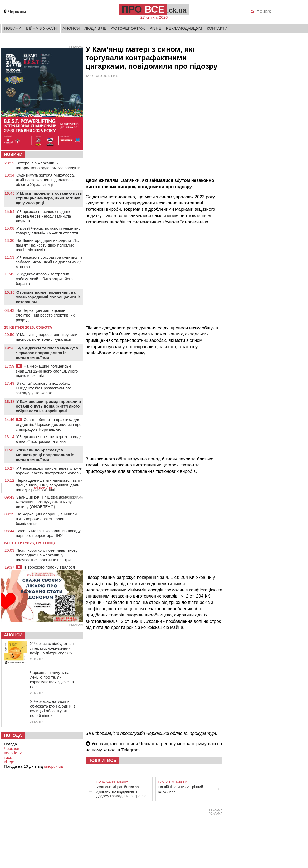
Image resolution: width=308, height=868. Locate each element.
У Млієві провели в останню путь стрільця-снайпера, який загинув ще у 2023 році (49, 198)
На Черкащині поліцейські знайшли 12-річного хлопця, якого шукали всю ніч (47, 371)
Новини (13, 28)
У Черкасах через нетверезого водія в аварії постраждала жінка (49, 439)
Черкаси (17, 12)
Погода (13, 736)
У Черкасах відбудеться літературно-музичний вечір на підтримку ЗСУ (52, 648)
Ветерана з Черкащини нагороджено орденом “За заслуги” (48, 165)
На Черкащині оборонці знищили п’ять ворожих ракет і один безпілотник (46, 519)
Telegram (130, 750)
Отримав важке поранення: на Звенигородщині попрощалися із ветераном (48, 297)
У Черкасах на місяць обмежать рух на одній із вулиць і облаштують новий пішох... (53, 708)
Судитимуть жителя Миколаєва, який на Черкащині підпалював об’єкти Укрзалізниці (45, 180)
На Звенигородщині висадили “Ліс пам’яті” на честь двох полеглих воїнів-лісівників (47, 245)
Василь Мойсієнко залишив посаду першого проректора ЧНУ (48, 533)
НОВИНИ (13, 155)
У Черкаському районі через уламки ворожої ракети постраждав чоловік (49, 471)
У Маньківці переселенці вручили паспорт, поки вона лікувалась (47, 337)
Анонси (71, 28)
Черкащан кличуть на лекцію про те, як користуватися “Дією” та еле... (52, 679)
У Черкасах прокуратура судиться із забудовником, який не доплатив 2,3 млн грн (49, 262)
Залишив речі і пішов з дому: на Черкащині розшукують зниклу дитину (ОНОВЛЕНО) (45, 502)
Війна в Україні (42, 28)
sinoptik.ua (53, 766)
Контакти (217, 28)
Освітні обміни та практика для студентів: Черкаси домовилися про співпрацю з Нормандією (49, 424)
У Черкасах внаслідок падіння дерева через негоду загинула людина (43, 216)
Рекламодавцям (184, 28)
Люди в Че (95, 28)
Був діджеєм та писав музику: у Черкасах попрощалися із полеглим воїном (47, 353)
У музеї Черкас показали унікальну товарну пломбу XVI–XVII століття (48, 231)
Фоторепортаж (128, 28)
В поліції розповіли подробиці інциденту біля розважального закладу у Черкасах (43, 388)
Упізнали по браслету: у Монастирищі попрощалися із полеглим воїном (45, 455)
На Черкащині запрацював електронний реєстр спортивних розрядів (45, 315)
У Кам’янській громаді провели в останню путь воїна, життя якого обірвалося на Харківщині (48, 406)
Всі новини (42, 488)
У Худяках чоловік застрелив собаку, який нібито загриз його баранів (44, 279)
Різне (155, 28)
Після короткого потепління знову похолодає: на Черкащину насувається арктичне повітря (47, 555)
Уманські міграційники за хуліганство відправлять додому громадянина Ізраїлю (121, 791)
